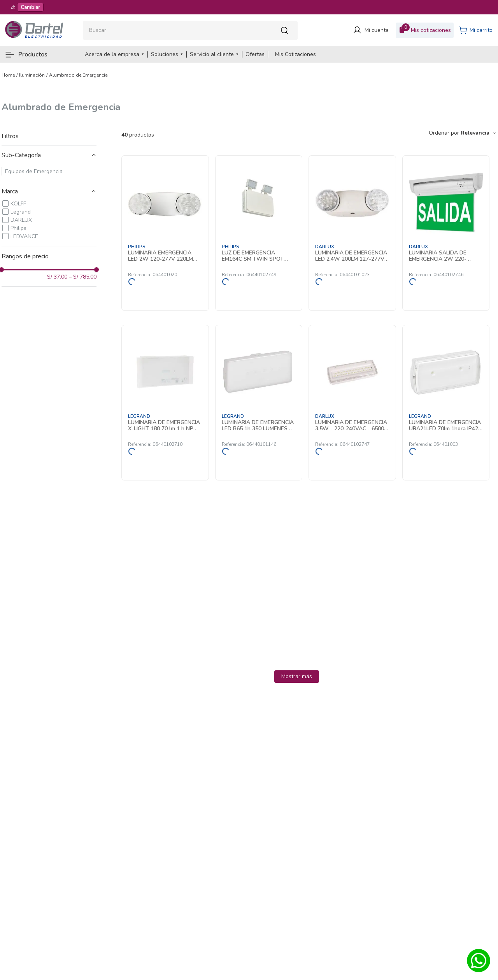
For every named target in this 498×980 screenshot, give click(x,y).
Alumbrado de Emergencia (78, 75)
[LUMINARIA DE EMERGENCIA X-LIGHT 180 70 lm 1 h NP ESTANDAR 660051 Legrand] (165, 403)
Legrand (21, 212)
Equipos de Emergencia (34, 171)
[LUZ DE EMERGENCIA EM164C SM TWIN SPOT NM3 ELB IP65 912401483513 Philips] (259, 233)
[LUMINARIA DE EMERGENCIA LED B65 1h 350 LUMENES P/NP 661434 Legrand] (259, 403)
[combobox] (190, 30)
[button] (49, 155)
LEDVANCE (24, 236)
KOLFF (18, 204)
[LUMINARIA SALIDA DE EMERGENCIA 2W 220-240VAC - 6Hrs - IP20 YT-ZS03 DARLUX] (446, 233)
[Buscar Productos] (287, 30)
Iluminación (32, 75)
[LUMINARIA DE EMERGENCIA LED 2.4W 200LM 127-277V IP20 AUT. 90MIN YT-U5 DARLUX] (352, 233)
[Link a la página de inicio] (8, 75)
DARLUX (21, 220)
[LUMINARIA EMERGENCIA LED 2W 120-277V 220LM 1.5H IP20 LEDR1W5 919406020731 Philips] (165, 233)
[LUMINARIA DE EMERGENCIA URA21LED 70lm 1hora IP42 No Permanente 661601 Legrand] (446, 403)
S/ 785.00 (83, 277)
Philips (18, 228)
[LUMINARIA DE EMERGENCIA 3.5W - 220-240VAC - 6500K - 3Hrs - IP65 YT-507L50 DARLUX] (352, 403)
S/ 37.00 (57, 277)
